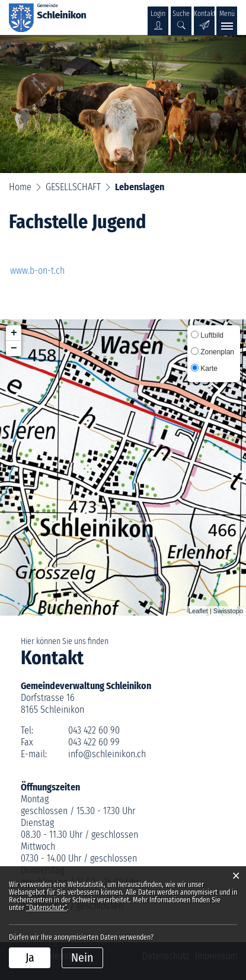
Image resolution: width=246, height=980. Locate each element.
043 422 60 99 (94, 742)
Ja (30, 957)
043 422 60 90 (94, 730)
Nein (82, 957)
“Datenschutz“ (47, 908)
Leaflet (198, 611)
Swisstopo (228, 611)
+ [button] (14, 333)
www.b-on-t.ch (43, 270)
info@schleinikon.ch (107, 754)
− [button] (14, 348)
